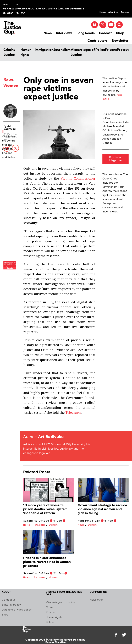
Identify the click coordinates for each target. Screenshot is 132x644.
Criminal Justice (10, 52)
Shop (120, 33)
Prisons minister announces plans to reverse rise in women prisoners (47, 562)
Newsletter (120, 41)
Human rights (26, 52)
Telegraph (73, 412)
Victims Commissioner (78, 178)
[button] (119, 25)
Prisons (111, 50)
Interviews (64, 33)
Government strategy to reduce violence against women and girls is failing (102, 509)
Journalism (62, 50)
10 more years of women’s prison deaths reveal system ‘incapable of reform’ (45, 509)
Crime (49, 607)
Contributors (98, 41)
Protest (123, 50)
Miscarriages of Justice (83, 52)
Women (11, 86)
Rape (8, 79)
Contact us (9, 600)
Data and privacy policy (17, 610)
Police (100, 50)
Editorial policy (11, 605)
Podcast (105, 33)
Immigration (44, 50)
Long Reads (86, 33)
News (48, 33)
